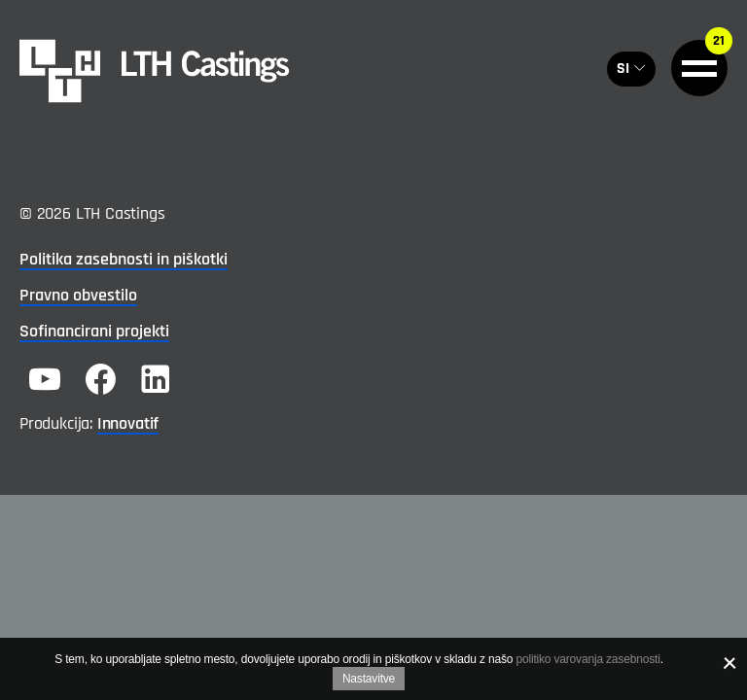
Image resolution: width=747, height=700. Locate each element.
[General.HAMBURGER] (699, 68)
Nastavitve (369, 679)
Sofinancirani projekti (94, 331)
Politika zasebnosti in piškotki (124, 259)
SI (623, 69)
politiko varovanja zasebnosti (587, 659)
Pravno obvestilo (78, 295)
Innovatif (128, 423)
